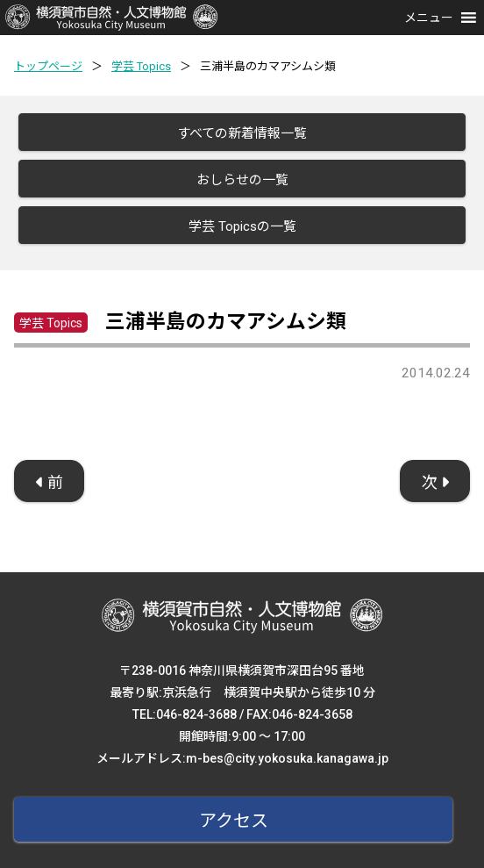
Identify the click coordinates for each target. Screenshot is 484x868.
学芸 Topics (141, 66)
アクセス (234, 821)
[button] (429, 18)
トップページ (48, 66)
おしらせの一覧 (242, 180)
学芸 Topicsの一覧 (242, 226)
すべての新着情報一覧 (242, 133)
